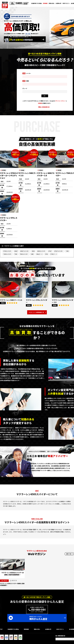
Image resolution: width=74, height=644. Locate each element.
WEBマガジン (66, 3)
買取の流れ (52, 3)
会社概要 (72, 625)
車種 (26, 81)
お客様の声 (59, 3)
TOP (1, 625)
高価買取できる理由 (37, 3)
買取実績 (45, 3)
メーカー (27, 73)
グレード (25, 88)
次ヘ (45, 96)
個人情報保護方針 (45, 107)
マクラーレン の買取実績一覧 (36, 313)
